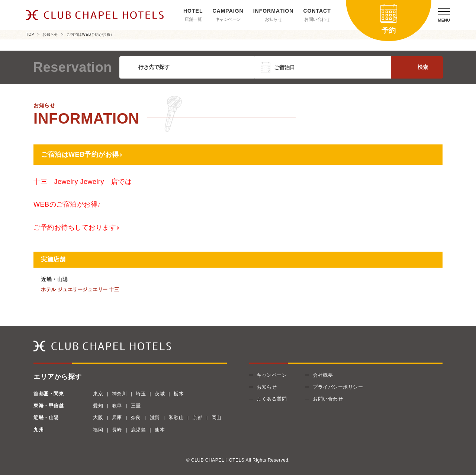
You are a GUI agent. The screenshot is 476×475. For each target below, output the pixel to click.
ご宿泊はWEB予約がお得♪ (90, 34)
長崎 (117, 430)
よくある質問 (272, 399)
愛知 (98, 406)
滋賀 (155, 417)
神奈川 (120, 394)
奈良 (136, 417)
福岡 (98, 430)
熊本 (160, 430)
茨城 (160, 394)
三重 (136, 406)
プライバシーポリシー (338, 387)
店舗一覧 (193, 19)
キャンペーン (228, 19)
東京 (98, 394)
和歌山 (176, 417)
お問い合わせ (317, 19)
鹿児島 (139, 430)
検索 (423, 67)
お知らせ (273, 19)
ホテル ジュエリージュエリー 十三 (80, 289)
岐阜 (117, 406)
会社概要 (323, 375)
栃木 (179, 394)
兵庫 (117, 417)
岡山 (217, 417)
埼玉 (141, 394)
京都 (198, 417)
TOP (30, 34)
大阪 (98, 417)
